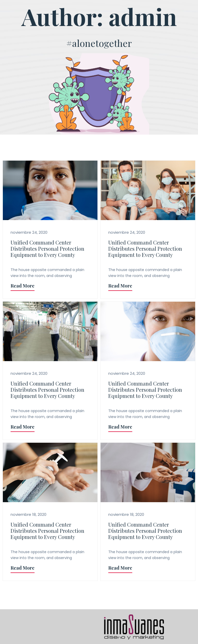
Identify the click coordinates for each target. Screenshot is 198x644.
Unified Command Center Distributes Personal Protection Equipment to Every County (47, 249)
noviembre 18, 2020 (28, 514)
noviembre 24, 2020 (29, 232)
